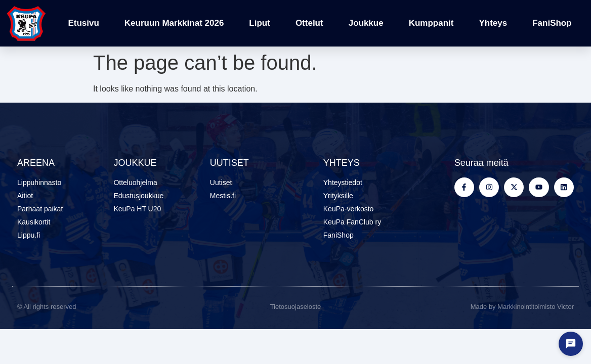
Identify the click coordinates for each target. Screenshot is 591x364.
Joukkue (366, 23)
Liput (260, 23)
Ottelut (309, 23)
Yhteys (493, 23)
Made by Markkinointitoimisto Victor (522, 307)
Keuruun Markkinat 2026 (174, 23)
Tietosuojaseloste (296, 307)
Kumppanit (431, 23)
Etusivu (83, 23)
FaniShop (552, 23)
